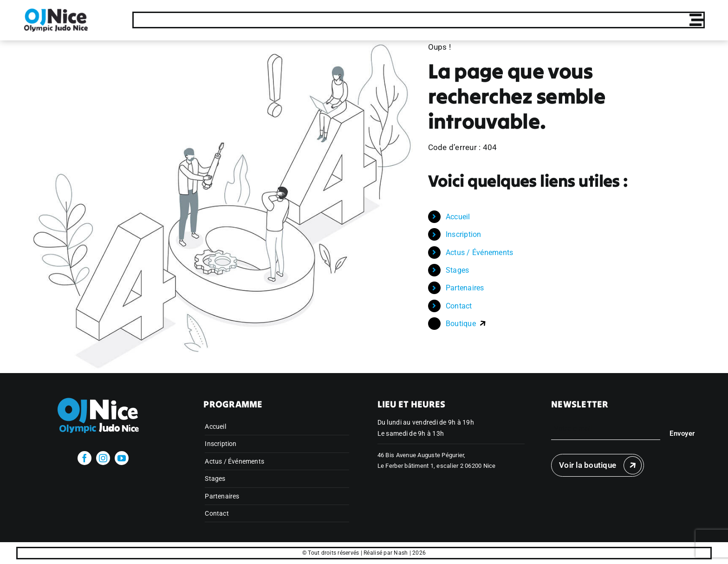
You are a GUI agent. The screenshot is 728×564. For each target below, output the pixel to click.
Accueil (458, 217)
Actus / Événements (480, 252)
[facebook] (84, 458)
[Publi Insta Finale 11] (56, 11)
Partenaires (465, 288)
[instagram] (103, 458)
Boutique (466, 324)
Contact (459, 306)
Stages (458, 270)
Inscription (464, 234)
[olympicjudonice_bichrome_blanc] (103, 395)
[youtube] (122, 458)
